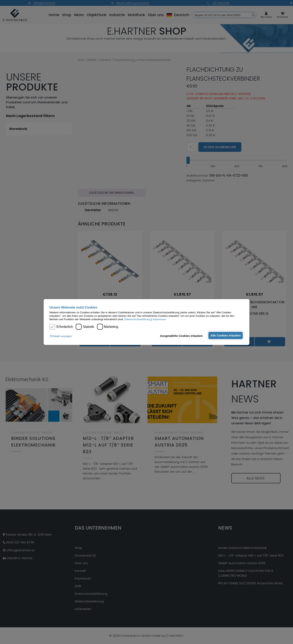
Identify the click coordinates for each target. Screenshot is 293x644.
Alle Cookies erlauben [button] (225, 335)
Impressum (159, 319)
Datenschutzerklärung (137, 319)
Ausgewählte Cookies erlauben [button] (181, 336)
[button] (62, 336)
